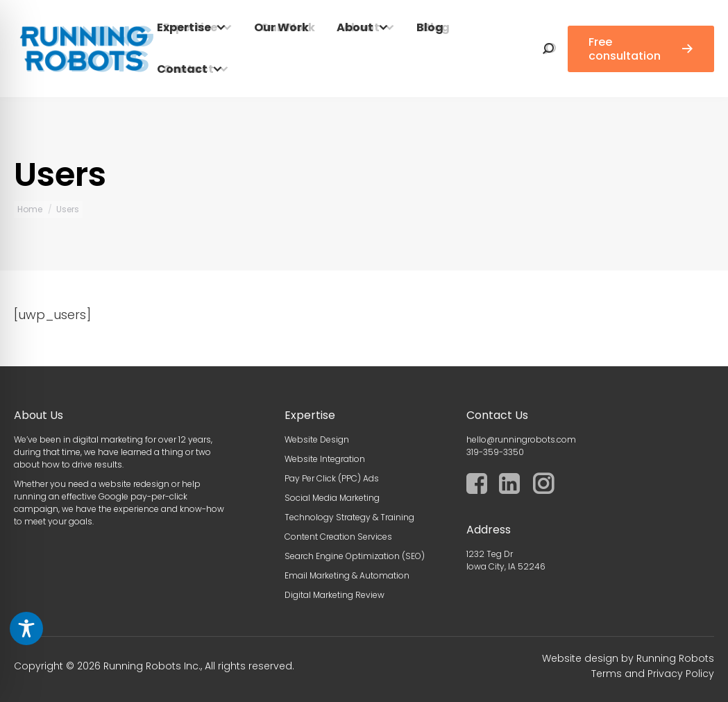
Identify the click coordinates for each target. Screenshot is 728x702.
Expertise (184, 27)
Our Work (281, 27)
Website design (580, 658)
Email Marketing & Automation (347, 575)
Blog (430, 27)
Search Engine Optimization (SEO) (355, 556)
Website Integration (325, 459)
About (355, 27)
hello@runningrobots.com (521, 439)
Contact (182, 69)
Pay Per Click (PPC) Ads (332, 478)
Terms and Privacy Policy (653, 674)
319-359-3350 (495, 452)
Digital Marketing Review (335, 595)
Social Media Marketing (332, 498)
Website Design (317, 439)
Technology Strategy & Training (349, 517)
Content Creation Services (338, 537)
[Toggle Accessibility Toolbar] (26, 628)
